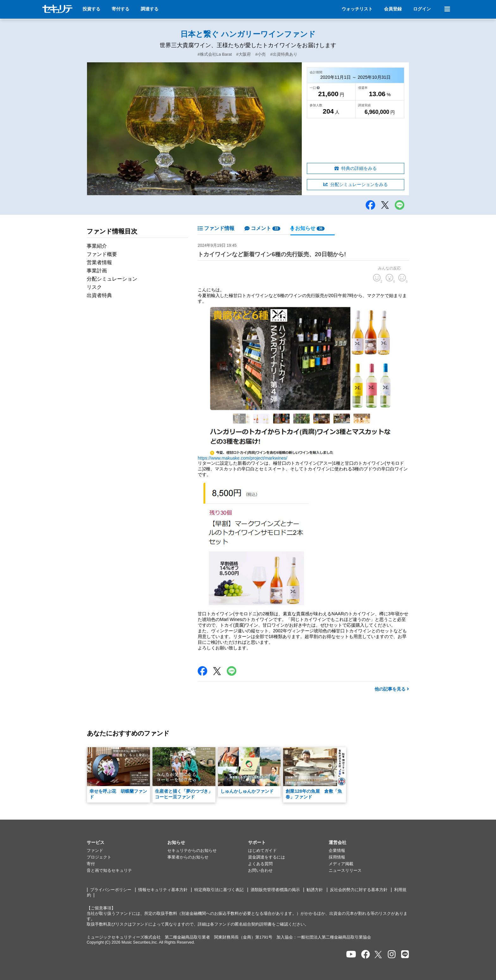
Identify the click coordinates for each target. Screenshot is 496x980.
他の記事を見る (392, 689)
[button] (127, 843)
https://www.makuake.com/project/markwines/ (242, 458)
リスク (94, 287)
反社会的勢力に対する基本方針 (359, 890)
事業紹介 (97, 246)
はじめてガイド (262, 851)
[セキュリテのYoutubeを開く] (351, 955)
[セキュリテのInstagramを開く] (392, 955)
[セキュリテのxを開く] (379, 955)
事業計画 (97, 271)
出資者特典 (99, 295)
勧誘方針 (315, 890)
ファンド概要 (102, 254)
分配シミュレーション (112, 279)
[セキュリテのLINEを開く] (405, 955)
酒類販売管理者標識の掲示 (275, 890)
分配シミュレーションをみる (356, 184)
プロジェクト (99, 857)
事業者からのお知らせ (188, 857)
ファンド (95, 851)
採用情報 (337, 857)
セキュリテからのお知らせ (192, 851)
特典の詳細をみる (356, 168)
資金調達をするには (267, 857)
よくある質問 (260, 864)
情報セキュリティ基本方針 (163, 890)
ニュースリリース (345, 871)
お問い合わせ (260, 871)
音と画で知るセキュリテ (109, 871)
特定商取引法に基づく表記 (219, 890)
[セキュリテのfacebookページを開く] (366, 955)
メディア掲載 (341, 864)
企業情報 (337, 851)
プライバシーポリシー (111, 890)
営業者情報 (99, 262)
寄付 (91, 864)
